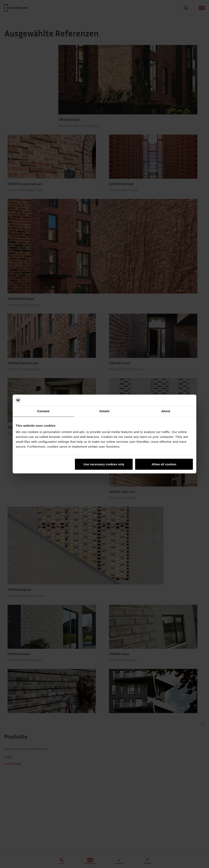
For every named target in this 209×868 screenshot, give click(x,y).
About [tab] (166, 411)
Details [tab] (104, 411)
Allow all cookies (164, 464)
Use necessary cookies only (104, 464)
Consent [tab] (43, 411)
